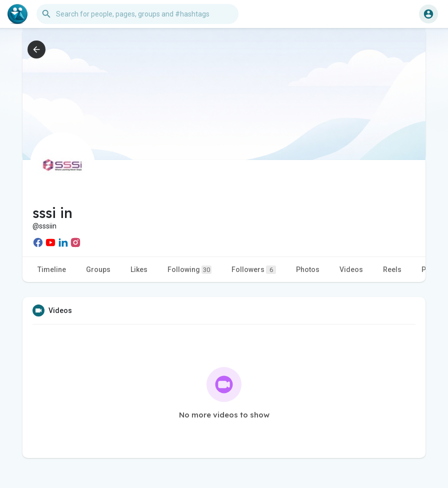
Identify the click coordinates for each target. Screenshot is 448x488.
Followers (254, 270)
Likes (139, 269)
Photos (308, 269)
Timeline (52, 269)
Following (189, 270)
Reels (392, 269)
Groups (98, 269)
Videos (351, 269)
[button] (137, 14)
